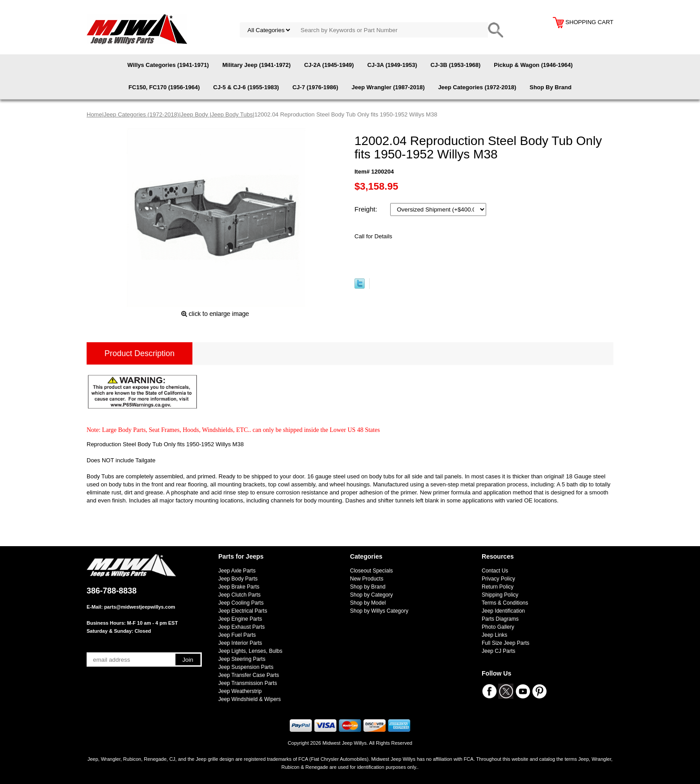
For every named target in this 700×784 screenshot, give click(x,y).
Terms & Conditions (505, 603)
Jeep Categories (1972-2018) (477, 87)
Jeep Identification (503, 611)
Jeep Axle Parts (237, 571)
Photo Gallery (498, 627)
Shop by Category (371, 595)
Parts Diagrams (500, 619)
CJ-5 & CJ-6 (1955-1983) (246, 87)
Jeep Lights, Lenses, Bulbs (250, 651)
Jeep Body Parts (238, 579)
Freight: (367, 209)
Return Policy (498, 587)
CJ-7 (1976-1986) (315, 87)
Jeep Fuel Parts (237, 635)
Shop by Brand (368, 587)
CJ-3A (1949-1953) (392, 65)
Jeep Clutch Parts (240, 595)
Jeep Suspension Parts (246, 667)
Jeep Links (494, 635)
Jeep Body (195, 114)
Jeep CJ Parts (498, 651)
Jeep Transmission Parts (248, 683)
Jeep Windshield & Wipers (250, 699)
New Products (367, 579)
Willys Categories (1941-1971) (168, 65)
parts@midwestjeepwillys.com (140, 607)
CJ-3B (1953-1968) (455, 65)
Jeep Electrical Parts (243, 611)
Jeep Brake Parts (239, 587)
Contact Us (495, 571)
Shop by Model (368, 603)
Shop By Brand (550, 87)
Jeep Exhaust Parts (242, 627)
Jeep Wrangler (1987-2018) (388, 87)
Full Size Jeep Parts (506, 643)
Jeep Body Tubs (232, 114)
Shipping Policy (500, 595)
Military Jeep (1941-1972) (256, 65)
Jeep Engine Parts (240, 619)
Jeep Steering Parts (242, 659)
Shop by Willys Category (379, 611)
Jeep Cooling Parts (241, 603)
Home (94, 114)
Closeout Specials (371, 571)
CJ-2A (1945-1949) (329, 65)
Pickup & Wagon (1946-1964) (533, 65)
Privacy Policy (498, 579)
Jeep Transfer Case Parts (249, 675)
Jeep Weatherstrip (240, 691)
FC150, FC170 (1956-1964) (164, 87)
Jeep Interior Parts (240, 643)
